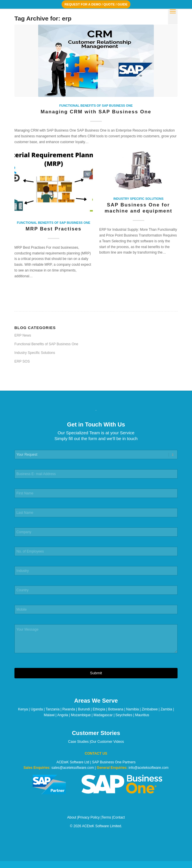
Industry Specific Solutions (138, 199)
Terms (106, 817)
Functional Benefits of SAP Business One (96, 106)
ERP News (23, 335)
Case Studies (78, 742)
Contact (119, 817)
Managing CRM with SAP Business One (96, 112)
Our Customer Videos (107, 742)
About (72, 817)
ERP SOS (22, 361)
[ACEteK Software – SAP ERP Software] (80, 21)
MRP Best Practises (54, 229)
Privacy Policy (89, 817)
